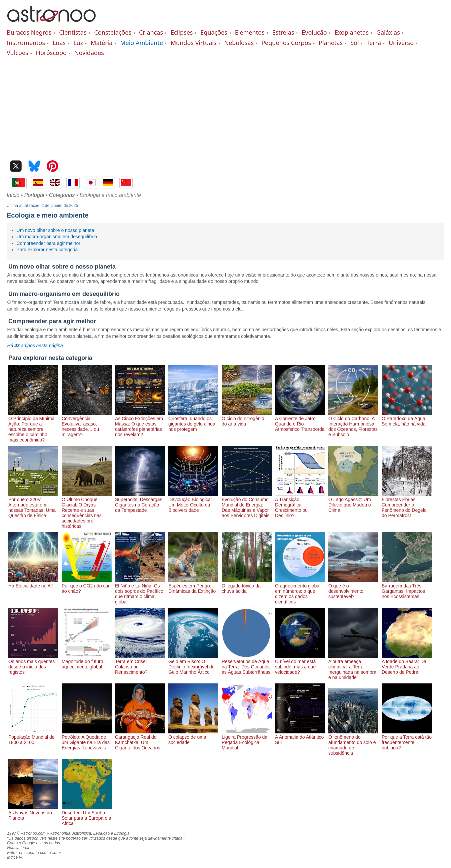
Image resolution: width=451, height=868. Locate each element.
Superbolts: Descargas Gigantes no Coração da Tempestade (140, 502)
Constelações (113, 32)
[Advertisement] (226, 107)
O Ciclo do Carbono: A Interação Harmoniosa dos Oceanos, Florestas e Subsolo (353, 424)
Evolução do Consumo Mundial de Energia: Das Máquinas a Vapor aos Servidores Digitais (247, 505)
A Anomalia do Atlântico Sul (300, 737)
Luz (78, 43)
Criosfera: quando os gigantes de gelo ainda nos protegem (193, 421)
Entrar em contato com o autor (34, 853)
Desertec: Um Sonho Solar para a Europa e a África (87, 815)
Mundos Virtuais (194, 43)
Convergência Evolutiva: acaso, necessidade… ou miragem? (87, 424)
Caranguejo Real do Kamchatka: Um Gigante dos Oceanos (140, 740)
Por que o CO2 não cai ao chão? (87, 586)
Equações (214, 32)
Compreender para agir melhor (48, 243)
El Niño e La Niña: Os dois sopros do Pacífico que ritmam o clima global (140, 591)
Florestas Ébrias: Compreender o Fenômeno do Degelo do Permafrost (407, 505)
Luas (59, 43)
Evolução (314, 32)
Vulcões (17, 53)
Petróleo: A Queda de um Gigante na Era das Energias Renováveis (87, 740)
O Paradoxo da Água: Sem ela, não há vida (407, 419)
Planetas (331, 43)
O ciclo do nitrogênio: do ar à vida (247, 419)
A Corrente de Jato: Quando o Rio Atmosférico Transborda (300, 421)
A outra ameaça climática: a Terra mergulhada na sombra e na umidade (353, 667)
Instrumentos (26, 43)
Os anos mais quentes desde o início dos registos (33, 664)
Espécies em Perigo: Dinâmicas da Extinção (193, 586)
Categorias (62, 195)
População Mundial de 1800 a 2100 (33, 737)
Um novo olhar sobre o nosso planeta (55, 230)
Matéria (101, 43)
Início (13, 195)
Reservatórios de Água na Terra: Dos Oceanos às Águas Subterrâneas (247, 664)
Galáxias (388, 32)
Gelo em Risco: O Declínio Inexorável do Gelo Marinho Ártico (193, 664)
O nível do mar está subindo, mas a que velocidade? (300, 664)
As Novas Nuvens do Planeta (33, 813)
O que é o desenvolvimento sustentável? (353, 588)
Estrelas (283, 32)
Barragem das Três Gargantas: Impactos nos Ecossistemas (407, 588)
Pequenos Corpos (286, 43)
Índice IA (15, 857)
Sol (354, 43)
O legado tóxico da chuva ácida (247, 586)
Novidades (89, 53)
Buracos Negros (29, 32)
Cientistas (73, 32)
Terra (374, 43)
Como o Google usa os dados (33, 843)
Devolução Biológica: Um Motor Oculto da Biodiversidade (193, 502)
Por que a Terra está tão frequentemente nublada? (407, 740)
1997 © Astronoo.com (26, 833)
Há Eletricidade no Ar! (33, 583)
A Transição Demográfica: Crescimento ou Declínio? (300, 505)
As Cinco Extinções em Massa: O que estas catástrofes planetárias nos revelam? (140, 424)
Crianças (151, 32)
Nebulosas (239, 43)
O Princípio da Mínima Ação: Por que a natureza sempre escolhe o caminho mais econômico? (33, 427)
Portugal (34, 195)
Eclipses (182, 32)
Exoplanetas (352, 32)
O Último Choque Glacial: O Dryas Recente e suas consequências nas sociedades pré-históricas (87, 510)
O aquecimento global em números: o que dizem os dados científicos (300, 591)
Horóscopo (51, 53)
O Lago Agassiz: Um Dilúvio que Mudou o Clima (353, 502)
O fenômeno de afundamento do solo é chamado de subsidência (353, 742)
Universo (401, 43)
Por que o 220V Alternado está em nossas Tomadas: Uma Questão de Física (33, 505)
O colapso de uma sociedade (193, 737)
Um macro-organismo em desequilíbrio (57, 237)
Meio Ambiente (141, 43)
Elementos (250, 32)
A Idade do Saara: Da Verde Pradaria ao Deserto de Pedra (407, 664)
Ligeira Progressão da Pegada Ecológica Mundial (247, 740)
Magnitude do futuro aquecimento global (87, 661)
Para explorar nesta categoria (47, 250)
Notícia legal (18, 848)
